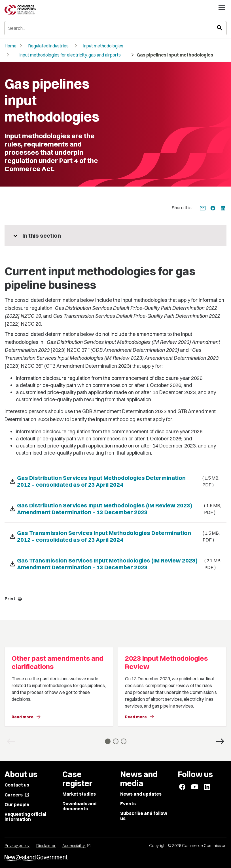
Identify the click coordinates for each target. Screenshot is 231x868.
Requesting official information (25, 817)
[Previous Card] (11, 741)
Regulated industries (48, 46)
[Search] (115, 28)
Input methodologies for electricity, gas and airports (70, 55)
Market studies (79, 794)
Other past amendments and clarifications (57, 662)
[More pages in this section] (115, 236)
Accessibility (77, 846)
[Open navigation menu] (222, 8)
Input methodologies (103, 46)
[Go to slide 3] (124, 741)
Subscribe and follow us (144, 816)
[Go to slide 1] (108, 741)
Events (128, 804)
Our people (17, 804)
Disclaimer (46, 846)
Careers (17, 795)
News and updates (141, 794)
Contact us (17, 785)
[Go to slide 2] (116, 741)
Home (10, 46)
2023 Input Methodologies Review (166, 662)
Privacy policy (17, 846)
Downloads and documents (80, 806)
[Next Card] (220, 741)
